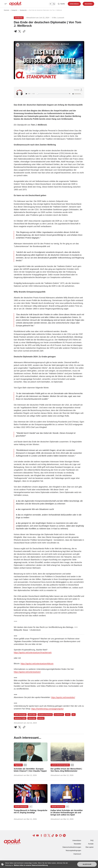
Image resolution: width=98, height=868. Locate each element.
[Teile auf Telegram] (16, 31)
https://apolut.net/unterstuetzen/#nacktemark (33, 652)
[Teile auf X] (20, 31)
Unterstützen (77, 840)
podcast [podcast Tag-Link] (41, 718)
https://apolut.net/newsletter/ (63, 697)
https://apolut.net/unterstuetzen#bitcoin (37, 664)
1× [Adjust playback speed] (69, 94)
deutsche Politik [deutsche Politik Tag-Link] (20, 718)
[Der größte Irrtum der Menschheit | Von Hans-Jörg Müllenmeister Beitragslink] (67, 770)
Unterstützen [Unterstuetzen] (74, 4)
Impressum (77, 854)
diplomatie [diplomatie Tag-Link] (32, 718)
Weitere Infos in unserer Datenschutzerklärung (31, 865)
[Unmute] (73, 94)
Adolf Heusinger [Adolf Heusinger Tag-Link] (20, 715)
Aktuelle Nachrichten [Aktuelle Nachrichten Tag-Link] (21, 807)
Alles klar (87, 864)
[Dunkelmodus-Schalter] (52, 4)
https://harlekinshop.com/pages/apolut (47, 709)
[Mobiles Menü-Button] (6, 4)
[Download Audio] (78, 90)
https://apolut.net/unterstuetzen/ (27, 672)
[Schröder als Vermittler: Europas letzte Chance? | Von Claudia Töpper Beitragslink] (31, 770)
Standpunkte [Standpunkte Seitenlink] (23, 10)
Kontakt (91, 844)
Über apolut (89, 847)
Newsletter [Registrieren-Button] (88, 4)
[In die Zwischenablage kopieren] (24, 31)
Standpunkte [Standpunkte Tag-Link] (19, 18)
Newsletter (78, 844)
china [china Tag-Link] (68, 715)
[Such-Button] (61, 4)
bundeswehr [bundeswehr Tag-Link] (59, 715)
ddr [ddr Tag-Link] (74, 715)
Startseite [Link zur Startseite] (6, 10)
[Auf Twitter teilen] (20, 727)
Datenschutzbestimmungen (72, 847)
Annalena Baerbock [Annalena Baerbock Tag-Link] (45, 715)
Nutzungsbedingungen (73, 850)
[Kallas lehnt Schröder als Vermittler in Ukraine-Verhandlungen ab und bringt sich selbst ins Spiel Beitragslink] (67, 813)
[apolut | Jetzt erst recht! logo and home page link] (15, 4)
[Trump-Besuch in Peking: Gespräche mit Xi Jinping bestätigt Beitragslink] (31, 811)
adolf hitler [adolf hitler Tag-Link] (32, 715)
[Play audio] (27, 94)
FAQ (92, 840)
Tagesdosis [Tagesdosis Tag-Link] (18, 765)
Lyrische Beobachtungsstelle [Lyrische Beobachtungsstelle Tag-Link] (60, 765)
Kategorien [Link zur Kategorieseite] (14, 10)
